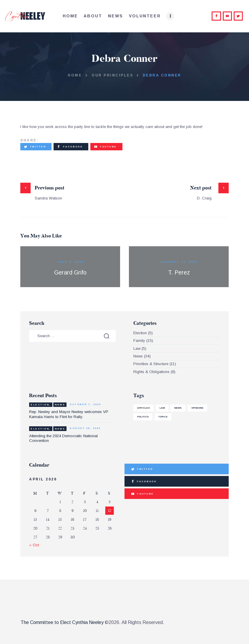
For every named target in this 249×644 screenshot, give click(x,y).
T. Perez (179, 272)
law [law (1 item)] (162, 408)
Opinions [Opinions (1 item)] (197, 408)
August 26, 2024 (85, 428)
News (138, 356)
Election (140, 333)
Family (139, 341)
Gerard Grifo (70, 272)
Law (137, 348)
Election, (41, 405)
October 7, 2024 (85, 404)
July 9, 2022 (70, 262)
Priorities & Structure (151, 364)
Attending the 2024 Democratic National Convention (63, 438)
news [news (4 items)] (178, 408)
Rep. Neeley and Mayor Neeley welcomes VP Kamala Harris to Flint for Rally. (69, 414)
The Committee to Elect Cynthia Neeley (62, 622)
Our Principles (112, 75)
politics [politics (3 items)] (143, 417)
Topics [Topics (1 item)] (163, 417)
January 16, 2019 (179, 262)
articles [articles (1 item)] (143, 408)
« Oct (34, 545)
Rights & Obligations (151, 372)
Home (75, 75)
